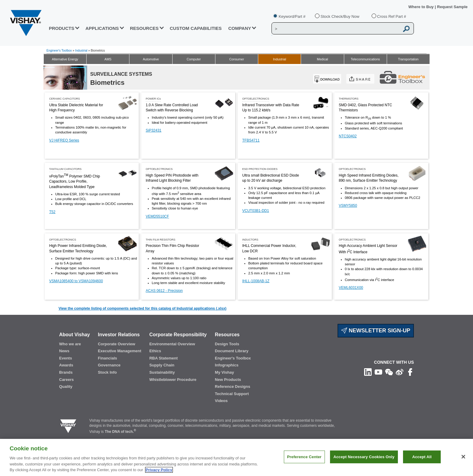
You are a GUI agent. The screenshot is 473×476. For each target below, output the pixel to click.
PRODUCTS (62, 28)
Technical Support (232, 394)
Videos (221, 401)
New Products (228, 380)
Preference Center (304, 457)
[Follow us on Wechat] (389, 372)
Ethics (155, 351)
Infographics (227, 365)
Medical (323, 59)
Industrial (81, 51)
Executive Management (119, 351)
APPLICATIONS (102, 28)
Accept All (422, 457)
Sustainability (162, 372)
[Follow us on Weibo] (400, 372)
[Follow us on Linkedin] (368, 372)
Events (66, 358)
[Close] (463, 457)
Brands (66, 372)
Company (240, 28)
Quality (66, 387)
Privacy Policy (159, 470)
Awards (66, 365)
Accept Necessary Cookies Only (364, 457)
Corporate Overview (116, 344)
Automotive (151, 59)
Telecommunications (365, 59)
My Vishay (224, 372)
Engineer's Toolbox (59, 51)
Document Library (232, 351)
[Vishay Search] (336, 29)
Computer (194, 59)
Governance (109, 365)
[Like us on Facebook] (410, 372)
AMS (108, 59)
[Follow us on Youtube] (378, 372)
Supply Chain (162, 365)
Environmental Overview (172, 344)
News (64, 351)
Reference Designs (232, 387)
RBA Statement (163, 358)
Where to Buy (422, 7)
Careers (66, 380)
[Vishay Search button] (407, 29)
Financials (107, 358)
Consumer (237, 59)
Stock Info (107, 372)
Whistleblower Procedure (173, 380)
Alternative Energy (65, 59)
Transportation (408, 59)
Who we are (70, 344)
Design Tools (227, 344)
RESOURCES (144, 28)
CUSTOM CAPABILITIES (196, 28)
